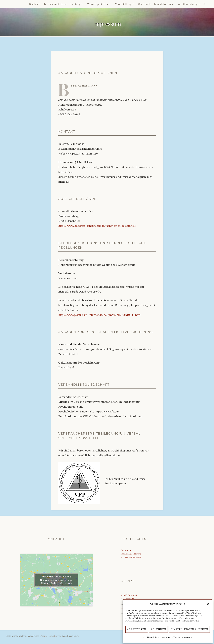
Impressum (187, 637)
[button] (208, 604)
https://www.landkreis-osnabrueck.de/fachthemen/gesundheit (97, 226)
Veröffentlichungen (189, 4)
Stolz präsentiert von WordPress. (23, 636)
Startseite (35, 4)
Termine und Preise (55, 4)
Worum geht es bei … (99, 4)
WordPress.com (70, 636)
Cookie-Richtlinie (151, 637)
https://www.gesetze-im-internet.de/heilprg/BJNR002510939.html (100, 315)
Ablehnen (158, 629)
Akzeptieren (137, 629)
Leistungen (77, 4)
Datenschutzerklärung (170, 637)
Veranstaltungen (125, 4)
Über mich (144, 4)
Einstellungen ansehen (189, 629)
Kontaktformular (164, 4)
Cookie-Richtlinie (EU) (131, 557)
